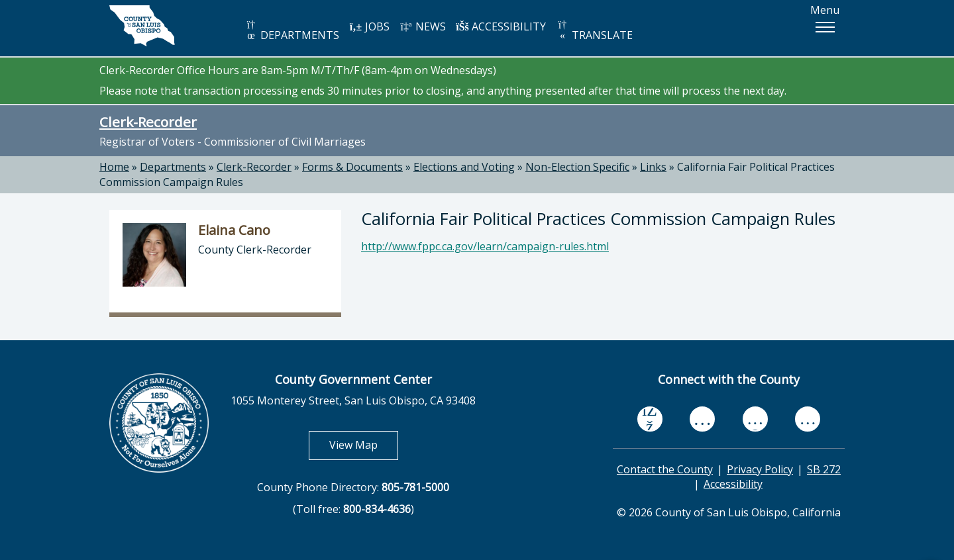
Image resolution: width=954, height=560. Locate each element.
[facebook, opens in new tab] (650, 419)
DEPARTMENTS (292, 31)
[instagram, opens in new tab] (808, 419)
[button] (825, 27)
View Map (364, 444)
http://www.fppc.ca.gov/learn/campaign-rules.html (485, 246)
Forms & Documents (352, 167)
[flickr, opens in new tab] (755, 419)
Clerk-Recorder (148, 122)
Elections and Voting (464, 167)
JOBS (369, 26)
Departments (173, 167)
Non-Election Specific (577, 167)
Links (653, 167)
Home (114, 167)
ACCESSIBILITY (501, 26)
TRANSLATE (594, 31)
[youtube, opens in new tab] (703, 419)
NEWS (423, 26)
